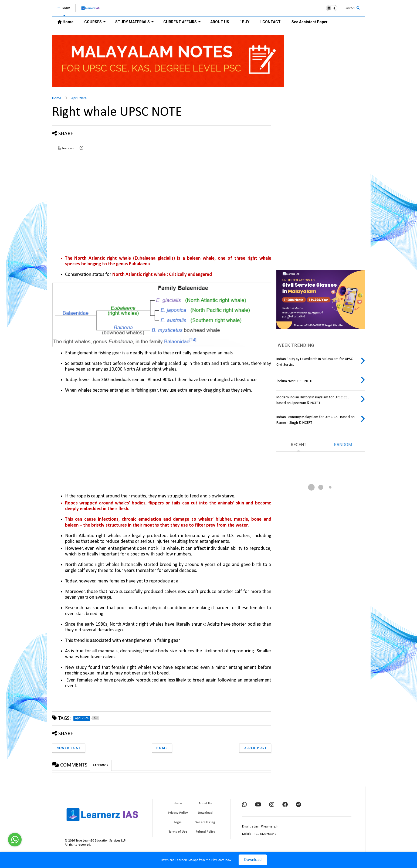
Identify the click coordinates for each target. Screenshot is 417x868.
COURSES (95, 22)
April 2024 (79, 98)
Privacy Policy (178, 813)
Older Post (255, 748)
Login (178, 822)
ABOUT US (220, 22)
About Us (205, 803)
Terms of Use (178, 832)
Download (253, 860)
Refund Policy (205, 832)
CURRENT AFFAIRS (182, 22)
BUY (245, 22)
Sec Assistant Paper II (311, 22)
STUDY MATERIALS (135, 22)
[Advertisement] (97, 196)
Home (65, 22)
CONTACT (270, 22)
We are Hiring (205, 822)
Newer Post (69, 748)
